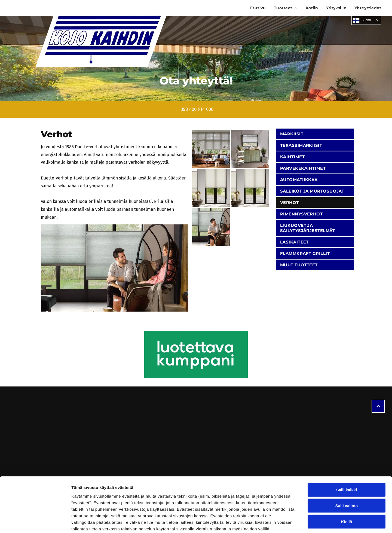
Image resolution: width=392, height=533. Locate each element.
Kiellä (347, 493)
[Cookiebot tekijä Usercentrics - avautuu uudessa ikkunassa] (35, 522)
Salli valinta (347, 477)
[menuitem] (254, 8)
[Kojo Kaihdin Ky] (211, 149)
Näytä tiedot (291, 522)
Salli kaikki (347, 461)
